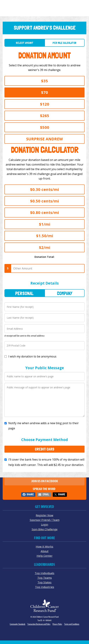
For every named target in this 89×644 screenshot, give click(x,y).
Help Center (45, 556)
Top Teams (45, 578)
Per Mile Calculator (64, 43)
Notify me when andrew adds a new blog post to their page (44, 426)
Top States (44, 582)
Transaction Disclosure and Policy (39, 624)
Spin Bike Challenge (45, 529)
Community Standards (18, 624)
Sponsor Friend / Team (45, 520)
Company (65, 293)
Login (45, 524)
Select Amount (25, 43)
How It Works (44, 546)
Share (30, 494)
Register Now (44, 515)
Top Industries (45, 587)
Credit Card (45, 449)
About (45, 551)
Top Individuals (44, 573)
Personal (24, 293)
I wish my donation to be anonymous (32, 356)
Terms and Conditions (72, 624)
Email (46, 494)
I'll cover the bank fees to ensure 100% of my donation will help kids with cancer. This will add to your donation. (46, 462)
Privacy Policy (57, 624)
